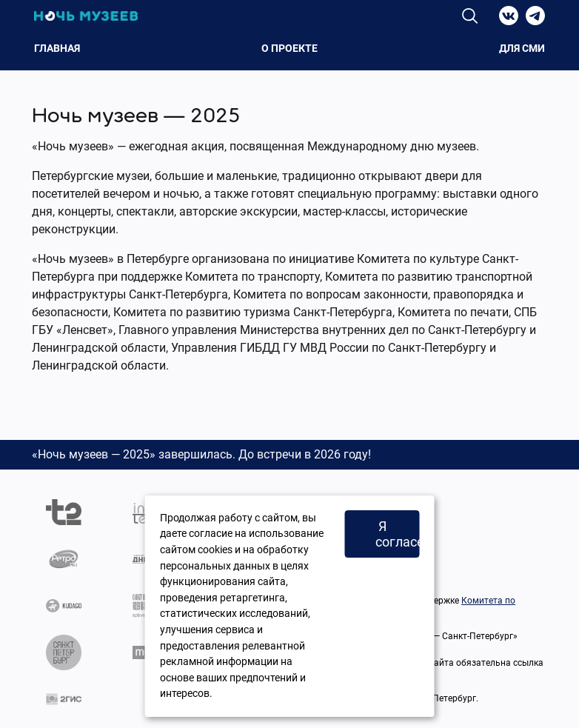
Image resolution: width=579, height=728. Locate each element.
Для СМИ (522, 48)
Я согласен (398, 534)
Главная (57, 48)
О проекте (289, 48)
